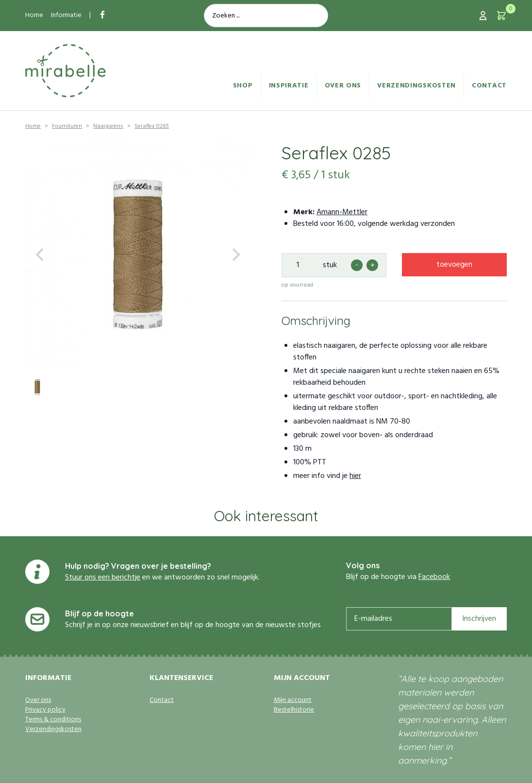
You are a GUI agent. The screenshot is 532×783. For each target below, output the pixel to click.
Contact (489, 86)
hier (355, 476)
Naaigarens (108, 126)
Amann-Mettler (342, 212)
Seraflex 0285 (152, 126)
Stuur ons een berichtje (103, 578)
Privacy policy (45, 710)
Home (34, 15)
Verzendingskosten (416, 86)
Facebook (434, 577)
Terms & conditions (53, 720)
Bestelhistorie (294, 710)
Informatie (66, 15)
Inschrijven (479, 619)
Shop (243, 86)
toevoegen (454, 265)
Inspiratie (289, 86)
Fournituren (67, 126)
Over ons (343, 86)
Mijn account (293, 700)
